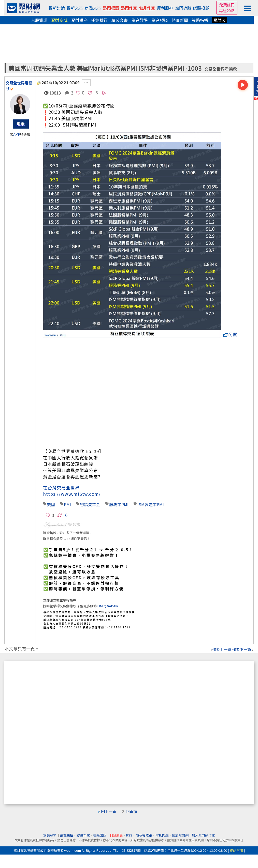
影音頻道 (160, 20)
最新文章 (75, 8)
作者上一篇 (220, 649)
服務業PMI (119, 504)
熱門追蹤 (183, 8)
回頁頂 (131, 811)
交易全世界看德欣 (221, 69)
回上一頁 (109, 811)
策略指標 (200, 20)
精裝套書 (120, 20)
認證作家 (83, 835)
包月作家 (147, 8)
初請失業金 (90, 504)
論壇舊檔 (67, 835)
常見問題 (162, 835)
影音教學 (140, 20)
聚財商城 (59, 20)
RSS (129, 835)
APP (17, 134)
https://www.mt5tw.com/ (72, 494)
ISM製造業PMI (151, 504)
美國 (51, 504)
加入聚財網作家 (203, 835)
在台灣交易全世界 (61, 487)
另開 (231, 334)
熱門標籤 (111, 8)
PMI (67, 504)
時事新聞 (180, 20)
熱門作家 (129, 8)
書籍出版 (100, 835)
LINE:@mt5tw (108, 606)
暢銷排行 (99, 20)
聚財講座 (79, 20)
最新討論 (57, 8)
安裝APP (50, 835)
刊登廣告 (116, 835)
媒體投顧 (201, 8)
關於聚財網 (180, 835)
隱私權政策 (144, 835)
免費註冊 (227, 5)
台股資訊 (39, 20)
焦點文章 (93, 8)
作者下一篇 (243, 649)
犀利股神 (165, 8)
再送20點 (227, 11)
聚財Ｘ (220, 20)
